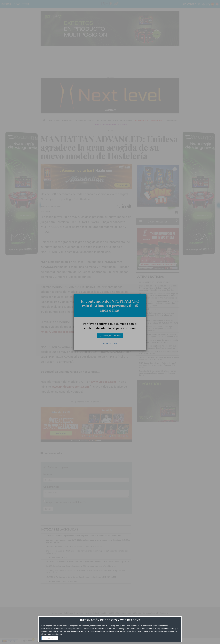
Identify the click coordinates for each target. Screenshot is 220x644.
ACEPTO (50, 638)
